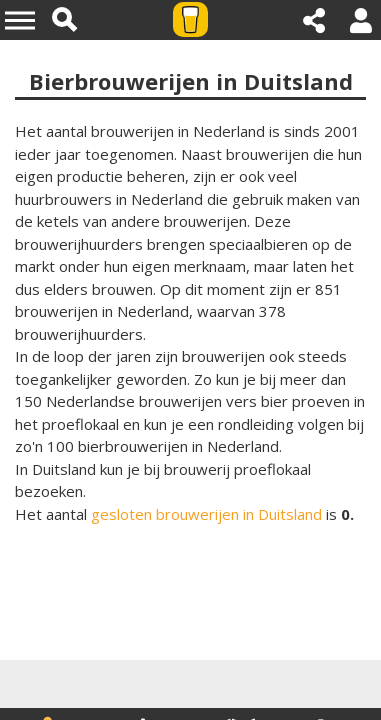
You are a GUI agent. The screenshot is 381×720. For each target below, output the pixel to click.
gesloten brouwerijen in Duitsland (206, 514)
